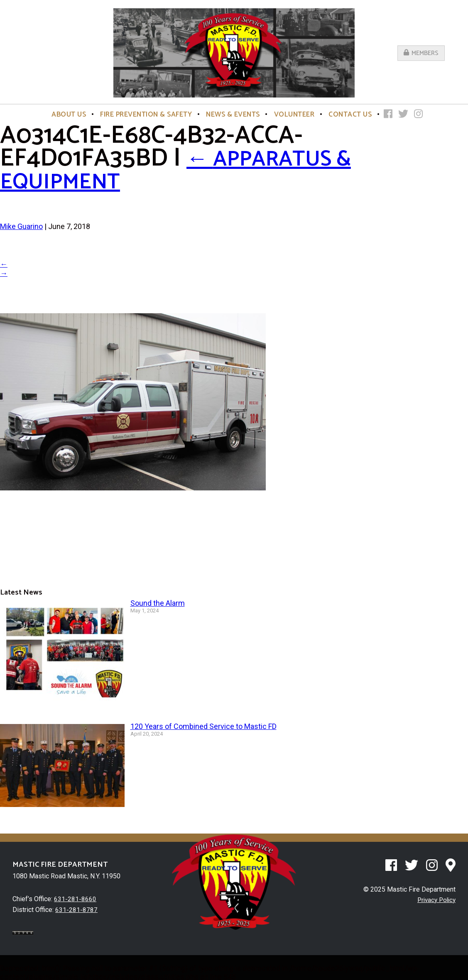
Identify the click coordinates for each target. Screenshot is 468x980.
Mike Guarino (21, 226)
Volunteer (294, 115)
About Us (69, 115)
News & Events (233, 115)
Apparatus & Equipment (189, 170)
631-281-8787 (76, 909)
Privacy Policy (435, 900)
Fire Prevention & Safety (146, 115)
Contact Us (350, 115)
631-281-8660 (75, 899)
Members (421, 53)
